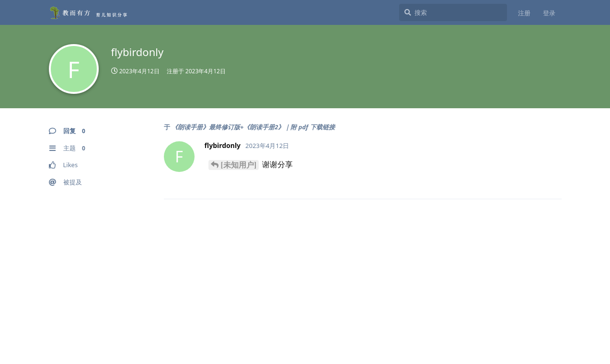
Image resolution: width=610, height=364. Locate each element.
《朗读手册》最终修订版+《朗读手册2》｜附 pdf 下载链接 (253, 127)
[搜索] (453, 12)
